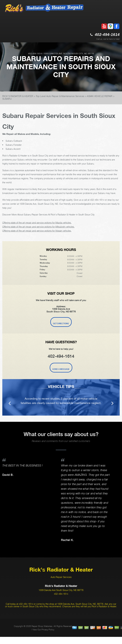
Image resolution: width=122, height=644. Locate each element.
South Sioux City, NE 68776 (79, 54)
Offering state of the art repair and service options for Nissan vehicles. (37, 231)
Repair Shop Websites (42, 626)
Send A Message (61, 369)
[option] (61, 397)
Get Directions (61, 324)
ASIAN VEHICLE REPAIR (100, 96)
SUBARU (7, 99)
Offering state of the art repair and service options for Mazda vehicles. (37, 223)
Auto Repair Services (61, 577)
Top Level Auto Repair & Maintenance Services (60, 96)
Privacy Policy (48, 629)
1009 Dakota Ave (53, 54)
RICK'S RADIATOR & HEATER (18, 96)
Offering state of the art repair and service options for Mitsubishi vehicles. (38, 227)
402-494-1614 (107, 35)
